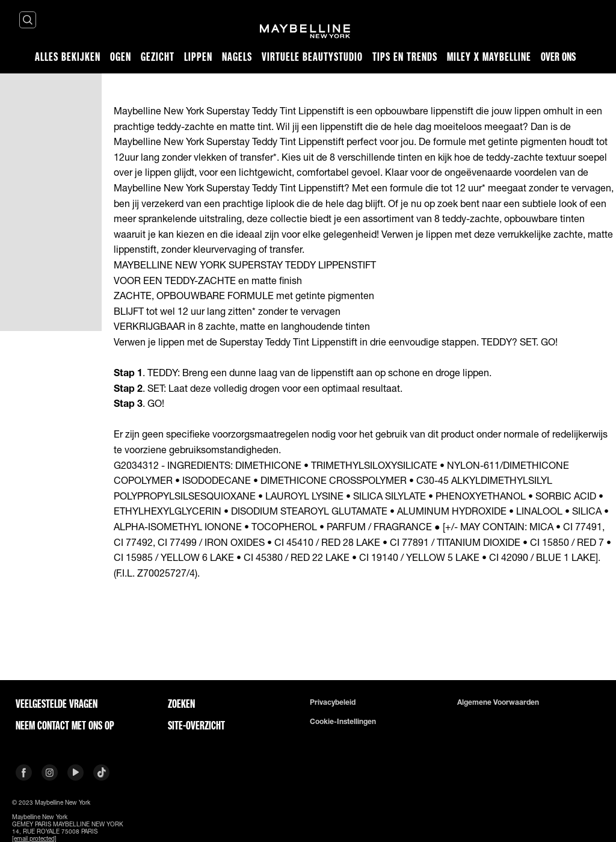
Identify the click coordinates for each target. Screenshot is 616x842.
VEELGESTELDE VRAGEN (57, 704)
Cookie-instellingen (343, 722)
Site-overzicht (196, 725)
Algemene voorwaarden (498, 702)
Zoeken (181, 704)
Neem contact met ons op (65, 725)
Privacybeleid (333, 702)
